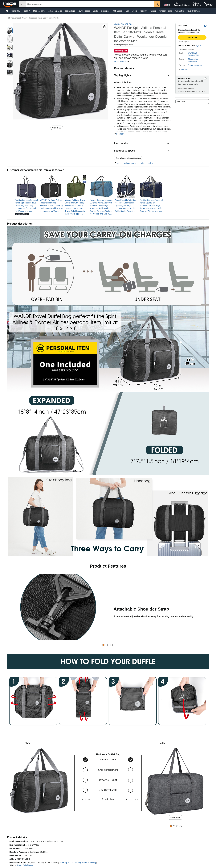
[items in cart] (209, 4)
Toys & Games (193, 11)
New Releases (84, 11)
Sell (127, 11)
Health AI (27, 11)
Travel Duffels (53, 18)
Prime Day (15, 11)
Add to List (182, 102)
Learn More (175, 817)
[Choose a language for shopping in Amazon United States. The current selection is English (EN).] (167, 4)
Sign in (198, 45)
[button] (6, 11)
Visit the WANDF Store (124, 24)
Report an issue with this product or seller (133, 163)
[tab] (103, 645)
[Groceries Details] (111, 11)
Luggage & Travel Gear (38, 18)
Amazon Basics (55, 11)
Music (134, 11)
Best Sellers (70, 11)
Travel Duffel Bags (25, 865)
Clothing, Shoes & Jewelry (18, 18)
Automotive (179, 11)
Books (96, 11)
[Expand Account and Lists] (190, 5)
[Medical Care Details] (46, 11)
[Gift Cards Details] (123, 11)
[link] (26, 206)
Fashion (153, 11)
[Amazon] (10, 4)
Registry (143, 11)
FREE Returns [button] (122, 61)
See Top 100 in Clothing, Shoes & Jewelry (78, 862)
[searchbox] (90, 4)
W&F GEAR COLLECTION (193, 54)
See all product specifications (128, 158)
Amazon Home (166, 11)
